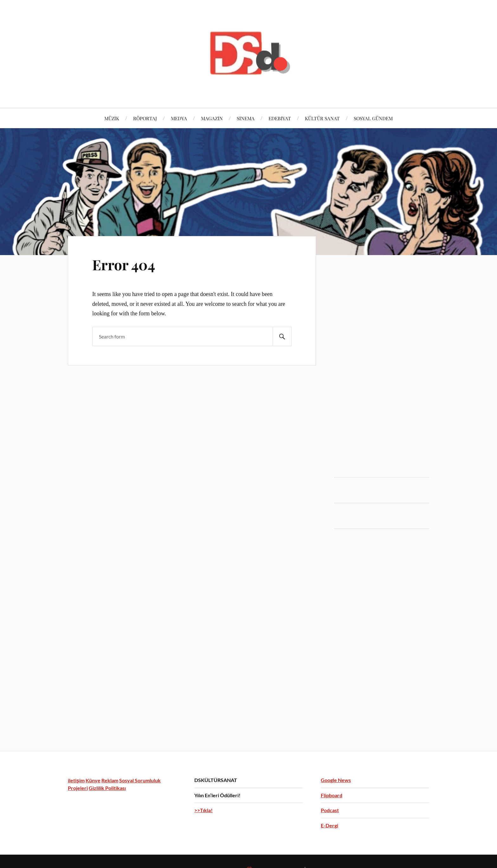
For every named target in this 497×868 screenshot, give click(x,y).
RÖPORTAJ (145, 118)
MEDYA (179, 118)
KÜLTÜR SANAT (322, 118)
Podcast (330, 810)
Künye (93, 780)
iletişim (76, 780)
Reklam (110, 780)
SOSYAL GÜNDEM (373, 118)
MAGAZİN (212, 118)
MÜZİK (112, 118)
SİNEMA (246, 118)
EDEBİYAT (280, 118)
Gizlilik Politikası (107, 788)
